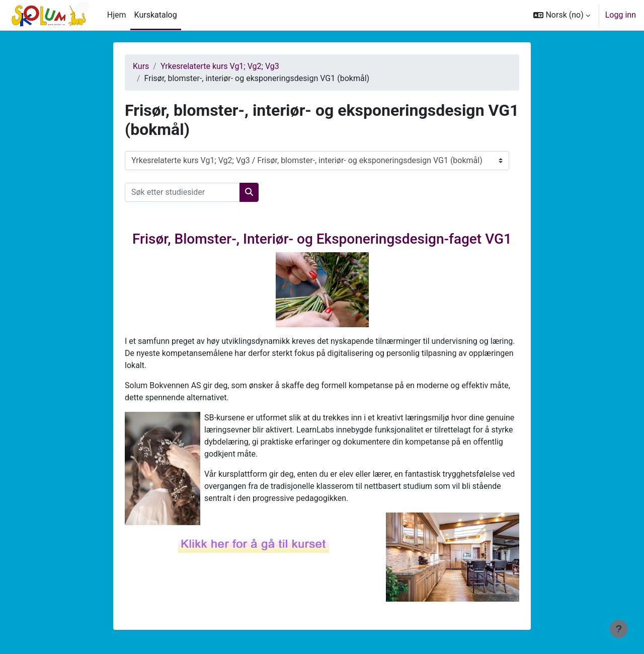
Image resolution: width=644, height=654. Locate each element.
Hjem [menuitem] (117, 15)
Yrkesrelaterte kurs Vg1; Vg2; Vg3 (220, 66)
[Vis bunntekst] (619, 629)
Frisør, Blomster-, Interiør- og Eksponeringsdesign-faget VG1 (322, 239)
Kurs (141, 66)
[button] (561, 15)
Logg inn (621, 15)
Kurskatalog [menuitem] (156, 15)
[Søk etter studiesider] (182, 192)
